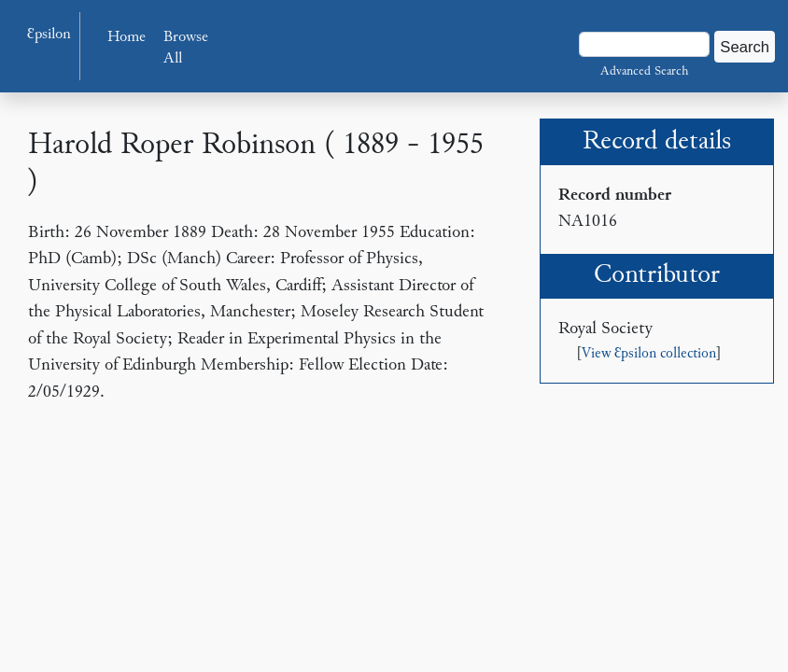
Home (127, 38)
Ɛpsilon (49, 35)
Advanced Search (644, 72)
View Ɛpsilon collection (649, 354)
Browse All (186, 49)
